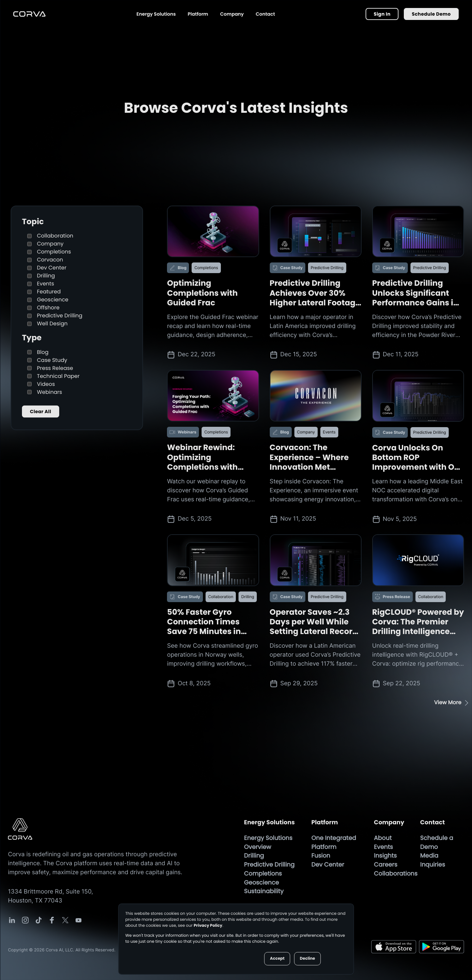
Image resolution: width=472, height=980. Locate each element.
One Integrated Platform (334, 843)
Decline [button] (307, 959)
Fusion (321, 856)
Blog (38, 352)
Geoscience (48, 300)
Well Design (47, 324)
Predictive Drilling (55, 316)
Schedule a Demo (437, 843)
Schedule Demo (431, 14)
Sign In (382, 14)
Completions (49, 252)
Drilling (41, 276)
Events (41, 284)
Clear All (41, 411)
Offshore (43, 308)
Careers (386, 865)
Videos (41, 384)
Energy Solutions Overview (268, 843)
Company (232, 14)
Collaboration (50, 236)
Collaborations (396, 874)
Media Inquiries (433, 860)
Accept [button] (277, 959)
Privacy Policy (208, 926)
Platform (198, 14)
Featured (44, 292)
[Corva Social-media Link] (12, 920)
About (383, 838)
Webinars (45, 392)
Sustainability (264, 891)
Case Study (47, 360)
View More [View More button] (448, 702)
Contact (265, 14)
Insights (385, 856)
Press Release (50, 368)
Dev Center (47, 268)
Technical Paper (53, 376)
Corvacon (45, 260)
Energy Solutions (156, 14)
